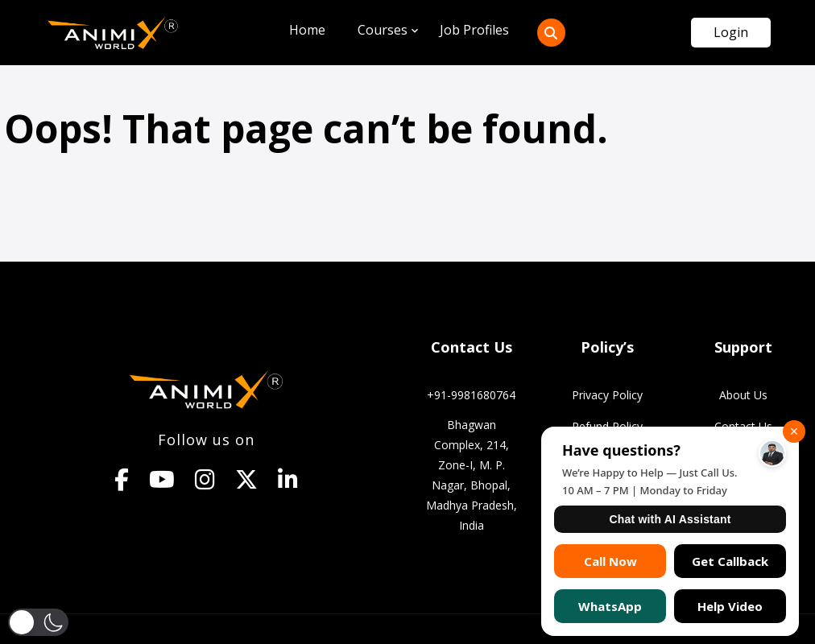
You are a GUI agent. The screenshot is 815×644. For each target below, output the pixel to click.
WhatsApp (610, 606)
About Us (743, 395)
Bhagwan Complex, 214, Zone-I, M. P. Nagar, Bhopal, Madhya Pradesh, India (472, 475)
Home (307, 30)
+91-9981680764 (471, 395)
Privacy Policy (607, 395)
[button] (39, 622)
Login (731, 32)
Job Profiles (474, 30)
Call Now (610, 561)
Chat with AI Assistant (670, 519)
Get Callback (730, 561)
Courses (383, 30)
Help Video (730, 606)
